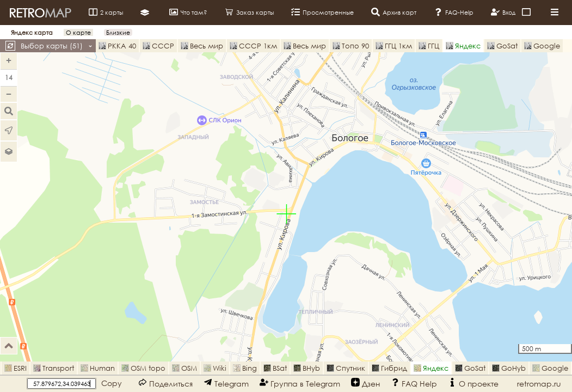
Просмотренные (322, 12)
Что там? (188, 12)
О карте (78, 32)
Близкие (118, 32)
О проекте (473, 383)
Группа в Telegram (300, 383)
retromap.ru (539, 384)
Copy (112, 383)
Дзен (365, 383)
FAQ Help (414, 383)
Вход (503, 12)
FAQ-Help (454, 12)
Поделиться (165, 383)
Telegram (226, 383)
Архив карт (394, 12)
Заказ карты (249, 12)
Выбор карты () (57, 46)
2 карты (106, 12)
